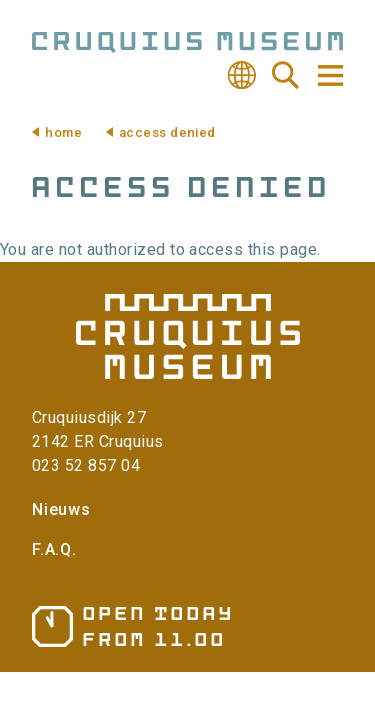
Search (286, 75)
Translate (242, 75)
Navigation (329, 75)
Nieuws (61, 509)
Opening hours (131, 626)
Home (63, 132)
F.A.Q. (54, 549)
